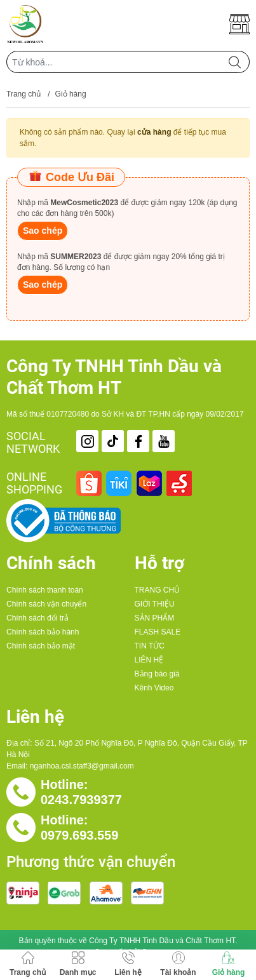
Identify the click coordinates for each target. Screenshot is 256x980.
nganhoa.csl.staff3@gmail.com (82, 766)
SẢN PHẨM (155, 618)
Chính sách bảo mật (41, 646)
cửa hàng (154, 132)
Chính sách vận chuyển (46, 604)
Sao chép (43, 231)
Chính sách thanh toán (45, 590)
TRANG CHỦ (158, 590)
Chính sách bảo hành (43, 632)
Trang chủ (24, 94)
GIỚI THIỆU (155, 604)
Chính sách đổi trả (37, 618)
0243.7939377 (81, 800)
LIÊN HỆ (149, 660)
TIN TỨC (150, 646)
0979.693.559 (79, 835)
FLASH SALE (158, 632)
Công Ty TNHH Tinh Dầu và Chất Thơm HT (162, 941)
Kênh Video (154, 688)
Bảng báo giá (157, 674)
